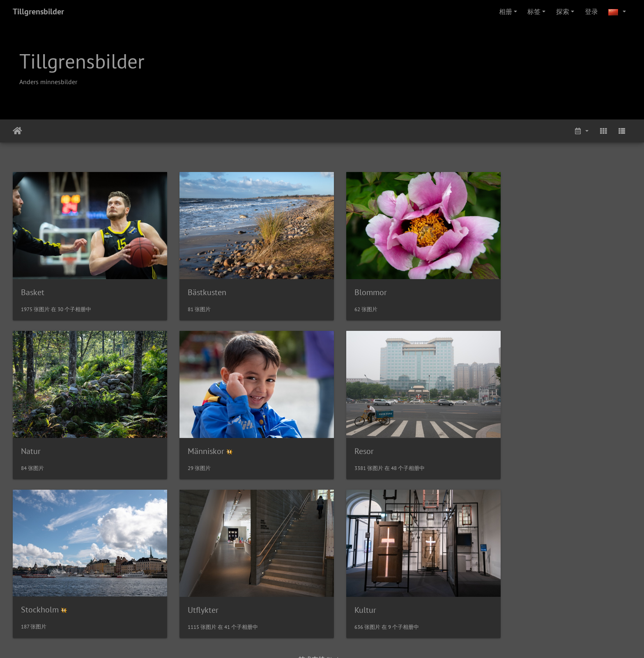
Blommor (353, 286)
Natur (504, 286)
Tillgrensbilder (38, 11)
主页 (17, 131)
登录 (591, 11)
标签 (534, 11)
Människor (39, 438)
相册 (506, 11)
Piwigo (336, 641)
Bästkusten (198, 286)
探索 (563, 11)
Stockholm (355, 438)
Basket (33, 286)
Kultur (32, 591)
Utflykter (509, 438)
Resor (188, 438)
